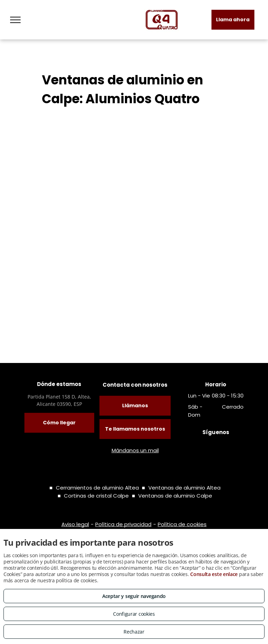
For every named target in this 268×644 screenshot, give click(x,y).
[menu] (15, 20)
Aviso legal (75, 524)
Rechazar (134, 632)
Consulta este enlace (214, 574)
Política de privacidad (123, 524)
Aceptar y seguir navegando (134, 596)
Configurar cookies (134, 614)
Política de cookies (182, 524)
